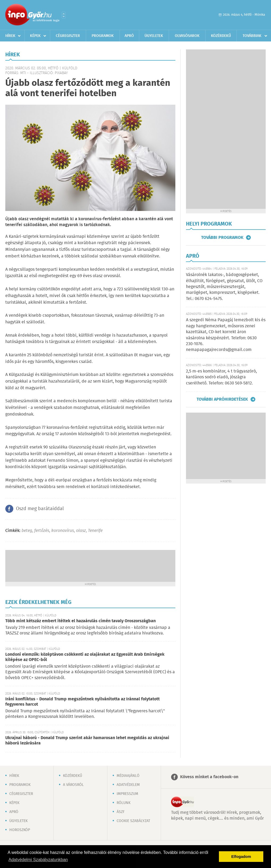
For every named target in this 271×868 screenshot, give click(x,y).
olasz (81, 531)
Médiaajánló (128, 776)
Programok (103, 36)
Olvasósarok (187, 36)
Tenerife (95, 531)
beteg (27, 531)
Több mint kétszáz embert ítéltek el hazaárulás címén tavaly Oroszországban (81, 621)
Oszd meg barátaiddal (40, 509)
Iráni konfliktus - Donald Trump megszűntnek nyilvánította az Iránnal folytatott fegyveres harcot (82, 702)
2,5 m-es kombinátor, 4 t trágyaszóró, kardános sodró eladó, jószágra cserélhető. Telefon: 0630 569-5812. (221, 377)
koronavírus (63, 531)
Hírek (10, 36)
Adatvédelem (128, 785)
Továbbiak (252, 36)
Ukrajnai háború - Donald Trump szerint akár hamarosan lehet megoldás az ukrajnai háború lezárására (87, 741)
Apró (129, 36)
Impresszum (127, 794)
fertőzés (42, 531)
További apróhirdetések (222, 399)
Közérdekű (221, 36)
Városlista (64, 15)
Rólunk (124, 803)
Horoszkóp (20, 830)
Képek (35, 36)
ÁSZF (121, 812)
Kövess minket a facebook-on (209, 777)
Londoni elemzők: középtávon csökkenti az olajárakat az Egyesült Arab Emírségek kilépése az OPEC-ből (85, 657)
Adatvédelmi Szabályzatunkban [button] (38, 860)
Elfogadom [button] (241, 857)
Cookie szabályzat (133, 821)
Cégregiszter (68, 36)
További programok (222, 238)
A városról (73, 785)
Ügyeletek (154, 36)
